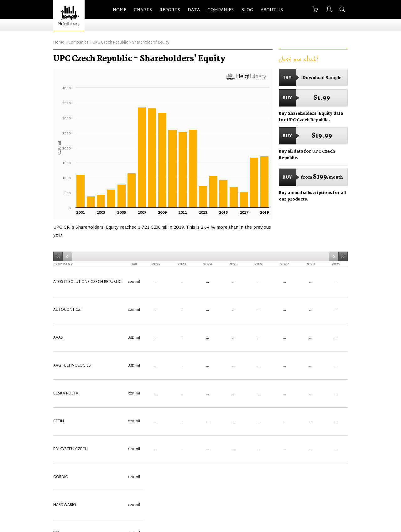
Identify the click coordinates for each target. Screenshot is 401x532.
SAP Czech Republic (73, 392)
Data (194, 10)
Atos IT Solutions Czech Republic (87, 272)
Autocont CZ (67, 279)
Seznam (61, 400)
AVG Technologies (72, 295)
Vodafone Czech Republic (80, 460)
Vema (58, 452)
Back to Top (335, 492)
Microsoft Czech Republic (80, 355)
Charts (143, 10)
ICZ (56, 340)
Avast (59, 287)
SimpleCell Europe (72, 407)
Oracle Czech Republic (76, 385)
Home (120, 10)
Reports (170, 10)
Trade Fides (65, 430)
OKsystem (63, 377)
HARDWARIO (65, 332)
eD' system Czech (70, 317)
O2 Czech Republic (72, 370)
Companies (221, 10)
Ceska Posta (66, 302)
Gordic (60, 325)
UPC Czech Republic (110, 43)
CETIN (59, 310)
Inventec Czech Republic (78, 347)
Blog (247, 10)
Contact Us (199, 492)
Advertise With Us (237, 492)
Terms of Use (276, 492)
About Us (272, 10)
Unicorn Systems (70, 437)
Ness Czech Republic (74, 362)
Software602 (67, 415)
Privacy (306, 492)
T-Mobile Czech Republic (78, 422)
